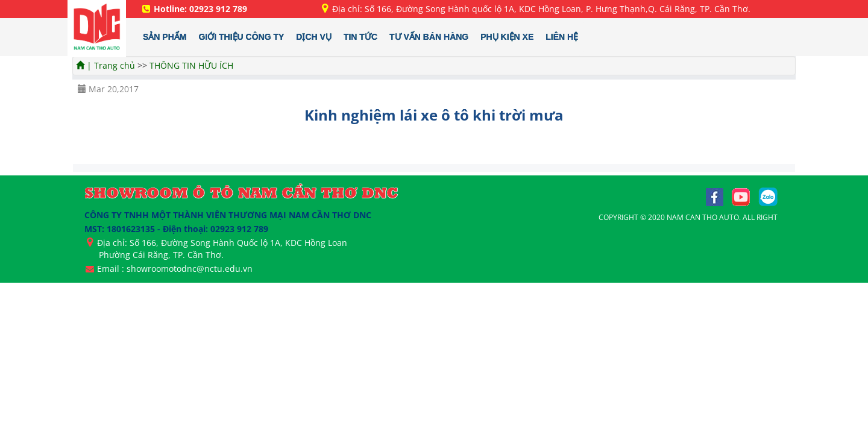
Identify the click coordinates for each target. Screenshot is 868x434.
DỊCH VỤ (314, 37)
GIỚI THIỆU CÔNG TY (241, 37)
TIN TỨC (360, 37)
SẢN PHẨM (165, 37)
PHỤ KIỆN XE (507, 37)
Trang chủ (116, 65)
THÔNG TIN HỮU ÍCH (191, 65)
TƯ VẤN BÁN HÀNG (429, 37)
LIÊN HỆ (562, 37)
